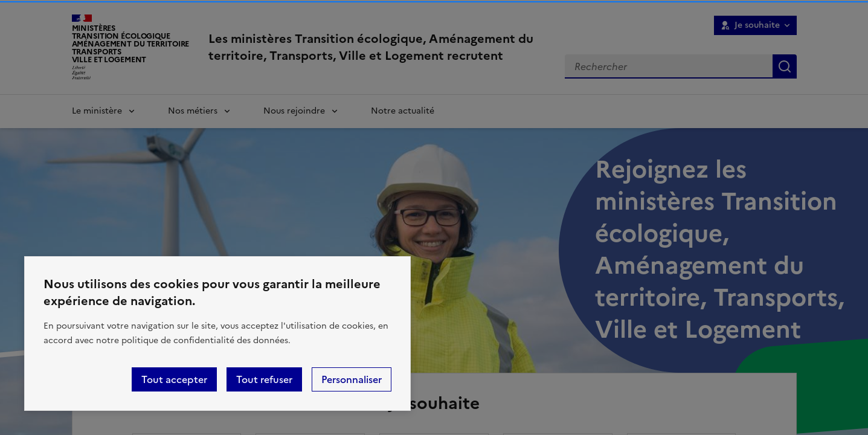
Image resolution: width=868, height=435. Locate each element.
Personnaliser (352, 379)
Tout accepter (174, 379)
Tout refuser (264, 379)
